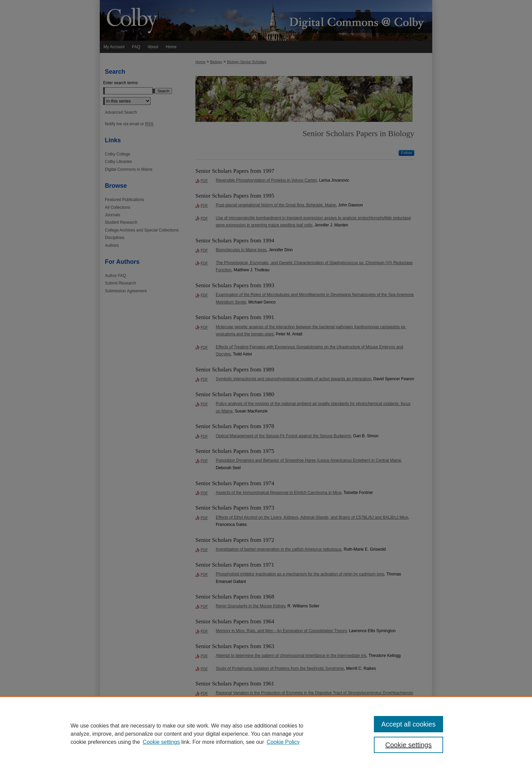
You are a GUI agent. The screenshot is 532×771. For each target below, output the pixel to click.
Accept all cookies (408, 724)
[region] (266, 734)
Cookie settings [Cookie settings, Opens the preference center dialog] (409, 745)
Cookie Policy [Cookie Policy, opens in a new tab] (283, 742)
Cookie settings (161, 742)
